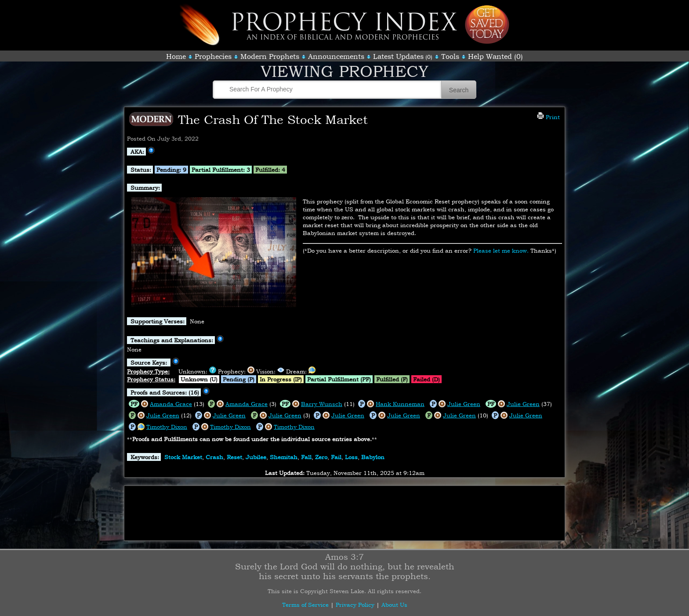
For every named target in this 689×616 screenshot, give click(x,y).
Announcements (336, 56)
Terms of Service (305, 605)
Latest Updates (398, 56)
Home (176, 56)
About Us (394, 605)
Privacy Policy (355, 605)
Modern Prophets (270, 56)
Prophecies (213, 56)
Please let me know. (501, 250)
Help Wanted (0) (495, 56)
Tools (450, 56)
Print (548, 117)
